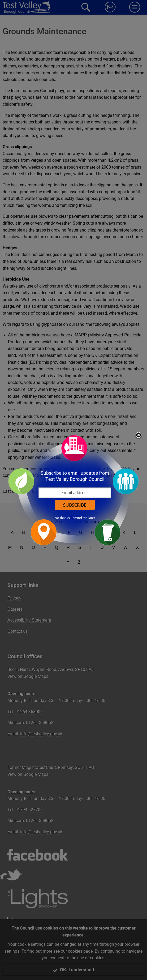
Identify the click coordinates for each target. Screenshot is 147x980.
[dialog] (73, 490)
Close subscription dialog (139, 435)
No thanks (62, 518)
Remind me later (83, 518)
